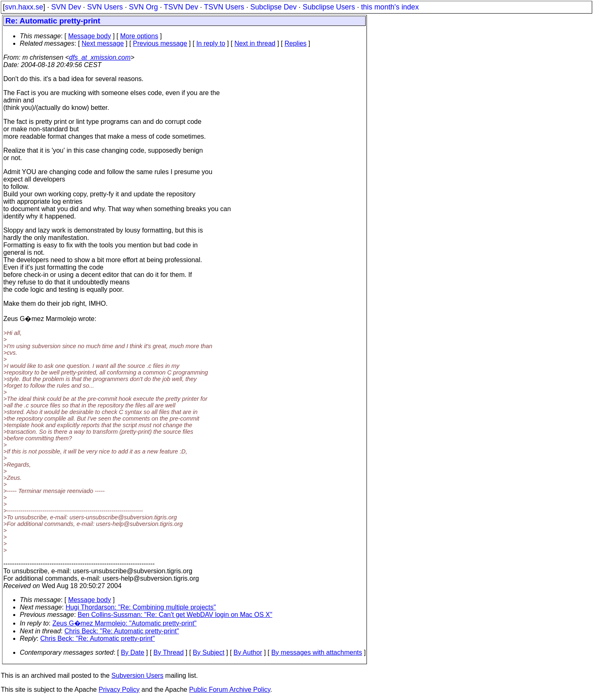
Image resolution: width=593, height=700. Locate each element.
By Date (132, 652)
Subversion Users (138, 676)
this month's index (390, 7)
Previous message (160, 43)
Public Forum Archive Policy (230, 690)
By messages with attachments (317, 652)
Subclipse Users (329, 7)
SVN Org (143, 7)
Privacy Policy (119, 690)
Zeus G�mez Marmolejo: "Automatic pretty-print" (124, 623)
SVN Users (105, 7)
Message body (89, 36)
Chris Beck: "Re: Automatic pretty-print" (122, 631)
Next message (103, 43)
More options (139, 36)
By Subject (208, 652)
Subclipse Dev (273, 7)
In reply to (211, 43)
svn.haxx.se (24, 7)
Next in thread (255, 43)
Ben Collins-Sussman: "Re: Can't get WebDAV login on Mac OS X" (175, 615)
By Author (248, 652)
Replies (295, 43)
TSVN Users (224, 7)
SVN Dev (66, 7)
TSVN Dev (181, 7)
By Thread (169, 652)
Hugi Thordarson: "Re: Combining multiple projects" (141, 607)
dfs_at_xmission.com (100, 57)
